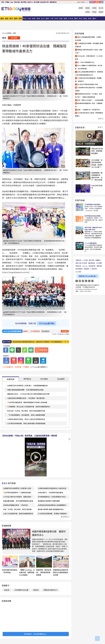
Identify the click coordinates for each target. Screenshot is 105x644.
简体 (3, 2)
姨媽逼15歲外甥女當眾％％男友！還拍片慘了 (89, 51)
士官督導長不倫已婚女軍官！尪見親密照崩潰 (89, 89)
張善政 (36, 590)
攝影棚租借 (53, 2)
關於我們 (92, 260)
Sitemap (85, 266)
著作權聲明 (79, 269)
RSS (98, 2)
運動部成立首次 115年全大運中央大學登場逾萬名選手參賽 (28, 394)
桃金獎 (7, 590)
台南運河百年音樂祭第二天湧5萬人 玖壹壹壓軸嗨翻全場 (27, 386)
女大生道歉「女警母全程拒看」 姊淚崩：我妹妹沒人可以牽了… (97, 164)
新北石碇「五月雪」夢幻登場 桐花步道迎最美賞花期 (26, 411)
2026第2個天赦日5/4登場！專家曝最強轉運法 (89, 114)
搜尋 (87, 2)
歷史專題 (24, 2)
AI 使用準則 (94, 269)
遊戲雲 (101, 12)
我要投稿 (78, 260)
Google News (102, 2)
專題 (20, 18)
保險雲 (94, 12)
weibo (100, 2)
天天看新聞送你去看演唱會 (92, 204)
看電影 (81, 8)
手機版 (7, 2)
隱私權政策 (92, 266)
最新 (2, 18)
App (12, 2)
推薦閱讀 (10, 379)
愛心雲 (101, 8)
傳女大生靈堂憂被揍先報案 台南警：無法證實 (89, 39)
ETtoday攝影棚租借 (91, 243)
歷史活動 (17, 2)
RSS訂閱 (78, 272)
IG (95, 2)
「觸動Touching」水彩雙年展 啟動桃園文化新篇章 (27, 572)
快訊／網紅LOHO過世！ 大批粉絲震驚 (90, 100)
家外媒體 (37, 2)
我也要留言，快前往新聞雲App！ (36, 634)
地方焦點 (14, 38)
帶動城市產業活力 (50, 590)
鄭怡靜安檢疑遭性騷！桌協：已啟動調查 (89, 105)
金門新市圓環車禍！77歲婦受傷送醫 (18, 492)
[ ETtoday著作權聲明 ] (38, 367)
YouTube (93, 2)
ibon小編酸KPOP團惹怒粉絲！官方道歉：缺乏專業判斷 (89, 67)
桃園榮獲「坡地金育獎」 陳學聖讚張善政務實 (44, 572)
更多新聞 (64, 331)
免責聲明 (86, 269)
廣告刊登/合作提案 (81, 263)
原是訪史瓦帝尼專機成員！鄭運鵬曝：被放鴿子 (88, 80)
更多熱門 (65, 517)
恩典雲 (88, 12)
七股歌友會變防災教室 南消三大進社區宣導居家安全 (26, 419)
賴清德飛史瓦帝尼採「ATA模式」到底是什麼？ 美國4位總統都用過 (89, 95)
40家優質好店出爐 (21, 590)
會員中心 (30, 2)
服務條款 (99, 266)
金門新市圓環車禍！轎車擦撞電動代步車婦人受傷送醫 (28, 402)
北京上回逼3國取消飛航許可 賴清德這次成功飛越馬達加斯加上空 (89, 73)
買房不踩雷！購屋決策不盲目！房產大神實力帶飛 (94, 228)
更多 (101, 119)
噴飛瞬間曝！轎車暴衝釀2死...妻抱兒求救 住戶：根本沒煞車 (97, 176)
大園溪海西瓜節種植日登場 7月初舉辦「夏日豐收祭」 (27, 398)
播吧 (16, 18)
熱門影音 (27, 379)
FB (90, 2)
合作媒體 (99, 263)
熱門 (11, 18)
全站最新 (61, 379)
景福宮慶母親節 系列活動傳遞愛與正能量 (18, 501)
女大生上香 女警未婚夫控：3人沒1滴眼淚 (89, 58)
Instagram (83, 281)
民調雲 (88, 8)
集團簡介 (98, 260)
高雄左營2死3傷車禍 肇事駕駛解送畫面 (97, 151)
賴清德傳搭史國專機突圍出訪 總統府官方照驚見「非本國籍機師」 (38, 342)
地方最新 (44, 379)
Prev (68, 342)
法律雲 (94, 8)
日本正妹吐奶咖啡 (97, 187)
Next (65, 342)
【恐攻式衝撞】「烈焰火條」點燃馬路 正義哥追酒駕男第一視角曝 (29, 436)
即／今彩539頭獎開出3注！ (86, 62)
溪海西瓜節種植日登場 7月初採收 (16, 505)
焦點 (7, 18)
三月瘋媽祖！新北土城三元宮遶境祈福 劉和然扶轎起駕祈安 (29, 407)
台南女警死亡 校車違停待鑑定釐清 (50, 492)
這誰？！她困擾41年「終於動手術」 (89, 110)
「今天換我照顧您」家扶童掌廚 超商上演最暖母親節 (26, 415)
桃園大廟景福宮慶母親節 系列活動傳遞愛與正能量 (25, 390)
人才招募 (85, 260)
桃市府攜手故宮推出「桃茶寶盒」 (10, 571)
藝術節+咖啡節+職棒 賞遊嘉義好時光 (51, 509)
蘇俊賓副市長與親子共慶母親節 (49, 501)
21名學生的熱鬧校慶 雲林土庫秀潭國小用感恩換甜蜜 (26, 423)
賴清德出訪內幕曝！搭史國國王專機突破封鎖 (89, 45)
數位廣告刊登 (45, 2)
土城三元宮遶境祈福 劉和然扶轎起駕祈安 (18, 514)
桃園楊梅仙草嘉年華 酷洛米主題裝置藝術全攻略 (61, 572)
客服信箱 (78, 266)
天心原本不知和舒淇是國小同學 (88, 84)
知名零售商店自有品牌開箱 (92, 216)
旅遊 (38, 18)
